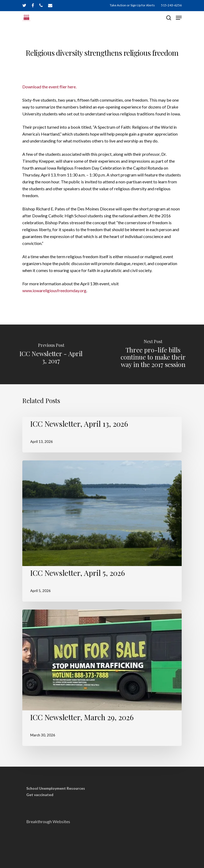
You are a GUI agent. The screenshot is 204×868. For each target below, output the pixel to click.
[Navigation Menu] (179, 18)
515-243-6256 (171, 5)
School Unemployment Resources (56, 788)
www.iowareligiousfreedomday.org (54, 290)
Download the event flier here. (49, 87)
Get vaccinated (40, 795)
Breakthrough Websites (48, 821)
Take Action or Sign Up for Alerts (132, 5)
